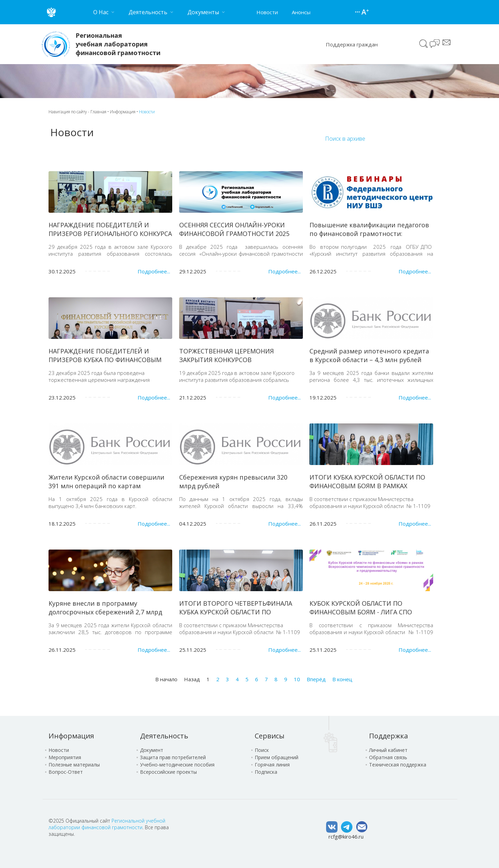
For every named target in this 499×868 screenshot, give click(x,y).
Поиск (424, 44)
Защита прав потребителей (173, 757)
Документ (152, 750)
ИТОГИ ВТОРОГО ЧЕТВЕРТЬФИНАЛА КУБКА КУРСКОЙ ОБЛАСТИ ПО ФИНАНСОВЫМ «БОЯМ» (236, 612)
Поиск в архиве (345, 139)
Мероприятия (65, 757)
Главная (98, 112)
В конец (342, 679)
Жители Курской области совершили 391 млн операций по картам (106, 481)
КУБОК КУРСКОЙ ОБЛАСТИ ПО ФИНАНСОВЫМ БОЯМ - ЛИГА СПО (361, 608)
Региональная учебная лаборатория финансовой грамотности (118, 44)
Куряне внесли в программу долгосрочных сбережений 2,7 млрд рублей (105, 612)
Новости (267, 12)
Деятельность (164, 736)
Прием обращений (277, 757)
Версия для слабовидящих (365, 12)
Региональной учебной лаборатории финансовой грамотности (107, 824)
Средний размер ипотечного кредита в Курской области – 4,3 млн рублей (369, 355)
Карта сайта (358, 12)
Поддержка (388, 736)
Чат (435, 44)
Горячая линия (272, 765)
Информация (123, 112)
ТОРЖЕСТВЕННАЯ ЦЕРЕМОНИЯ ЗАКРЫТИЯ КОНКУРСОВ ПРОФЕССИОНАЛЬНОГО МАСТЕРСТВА (237, 360)
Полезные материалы (74, 765)
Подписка (266, 772)
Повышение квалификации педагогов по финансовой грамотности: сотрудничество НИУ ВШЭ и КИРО (369, 234)
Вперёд (316, 679)
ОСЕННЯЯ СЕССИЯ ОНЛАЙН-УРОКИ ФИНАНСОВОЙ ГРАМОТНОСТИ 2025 (234, 229)
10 (297, 679)
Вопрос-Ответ (66, 772)
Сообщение (447, 42)
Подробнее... (154, 271)
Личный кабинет (388, 750)
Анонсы (301, 12)
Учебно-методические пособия (177, 765)
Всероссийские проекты (168, 772)
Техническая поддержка (398, 765)
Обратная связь (388, 757)
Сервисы (270, 736)
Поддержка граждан (352, 44)
